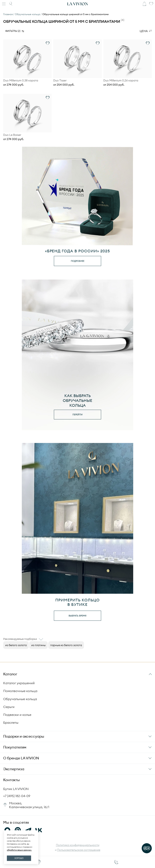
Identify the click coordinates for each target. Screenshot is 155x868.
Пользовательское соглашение (79, 850)
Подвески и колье (17, 715)
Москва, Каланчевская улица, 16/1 (29, 805)
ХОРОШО (19, 858)
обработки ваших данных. (19, 850)
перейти (77, 415)
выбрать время (77, 616)
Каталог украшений (19, 683)
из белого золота (16, 645)
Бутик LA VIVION (16, 789)
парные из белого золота (66, 645)
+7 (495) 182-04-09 (17, 796)
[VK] (39, 830)
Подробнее (78, 261)
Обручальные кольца (20, 699)
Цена (144, 31)
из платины (38, 645)
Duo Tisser (60, 81)
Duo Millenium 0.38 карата (21, 81)
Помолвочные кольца (20, 691)
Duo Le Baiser (12, 135)
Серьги (9, 707)
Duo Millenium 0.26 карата (121, 81)
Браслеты (11, 722)
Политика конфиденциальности (78, 845)
